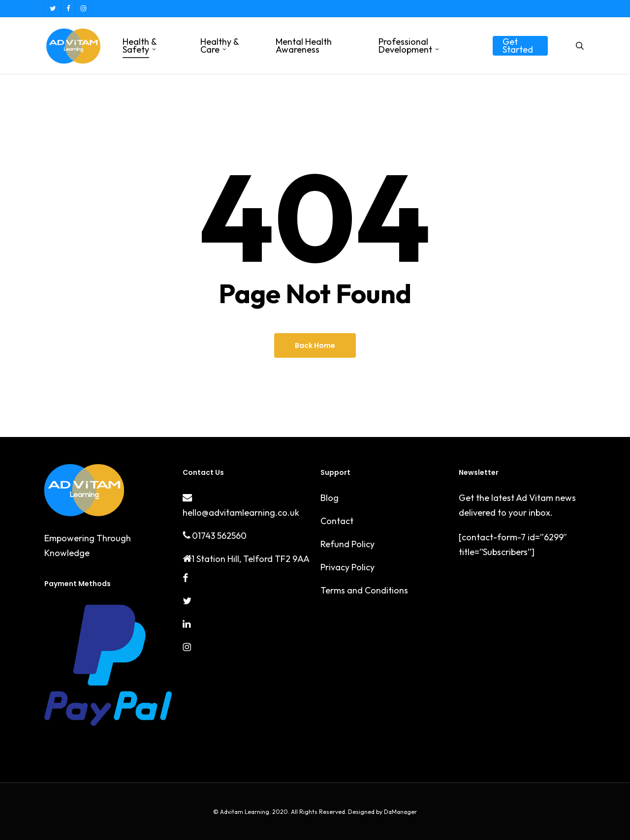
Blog (330, 498)
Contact (337, 521)
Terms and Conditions (364, 590)
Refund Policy (347, 544)
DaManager (400, 812)
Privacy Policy (347, 567)
